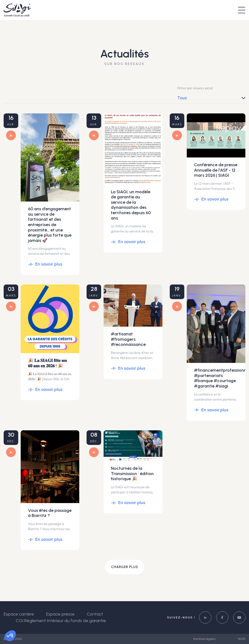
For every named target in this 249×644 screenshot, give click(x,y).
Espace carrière (19, 614)
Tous (182, 98)
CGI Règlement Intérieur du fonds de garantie (61, 621)
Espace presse (60, 614)
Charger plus (125, 567)
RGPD (242, 639)
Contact (95, 614)
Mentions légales (205, 639)
